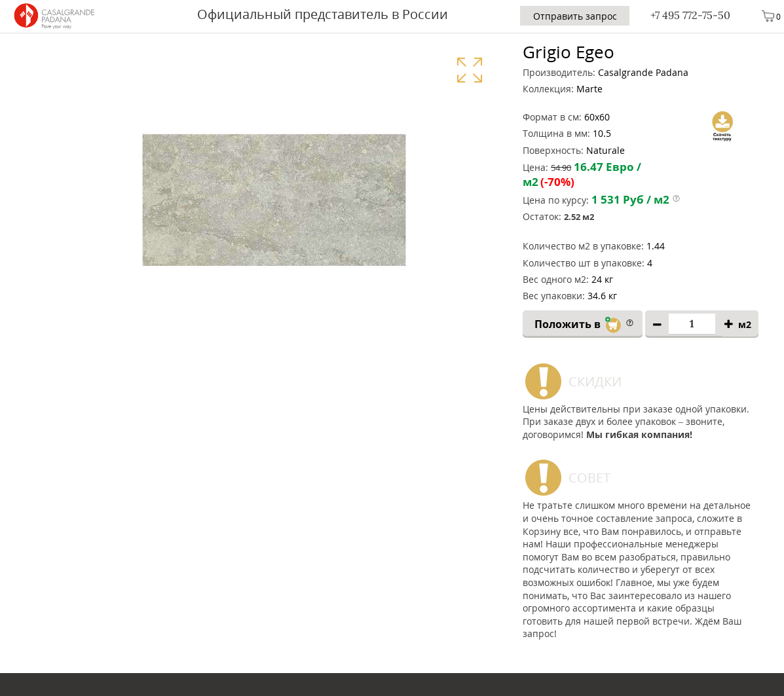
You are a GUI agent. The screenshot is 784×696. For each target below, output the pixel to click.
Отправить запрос (575, 16)
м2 (745, 324)
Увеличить (469, 70)
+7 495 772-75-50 (690, 15)
